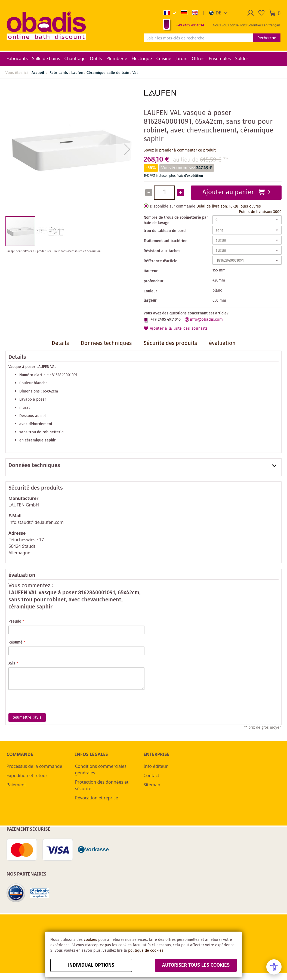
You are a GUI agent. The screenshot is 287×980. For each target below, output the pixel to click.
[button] (219, 13)
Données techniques (34, 466)
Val (135, 73)
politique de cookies (146, 951)
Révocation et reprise (97, 798)
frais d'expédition (190, 176)
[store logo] (46, 25)
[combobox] (198, 38)
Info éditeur (156, 766)
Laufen (77, 73)
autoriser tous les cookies (196, 965)
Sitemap (152, 785)
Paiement (16, 785)
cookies (90, 940)
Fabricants (59, 73)
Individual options (91, 965)
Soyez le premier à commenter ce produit (180, 150)
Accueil (38, 73)
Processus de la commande (34, 766)
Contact (152, 775)
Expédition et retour (27, 775)
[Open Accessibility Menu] (274, 967)
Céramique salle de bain (108, 73)
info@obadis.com (206, 320)
